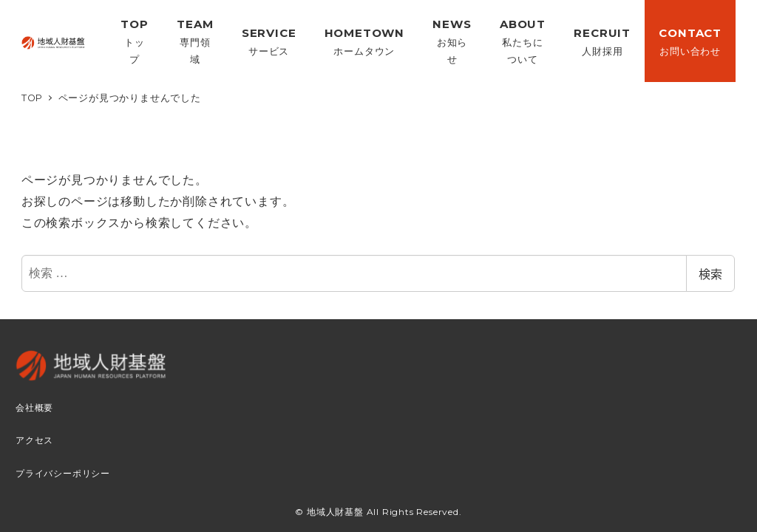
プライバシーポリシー (63, 474)
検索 (710, 273)
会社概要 (34, 408)
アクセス (34, 440)
